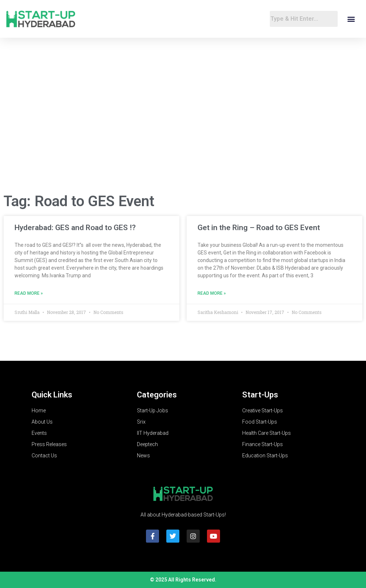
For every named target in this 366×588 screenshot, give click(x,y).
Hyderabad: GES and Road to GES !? (75, 228)
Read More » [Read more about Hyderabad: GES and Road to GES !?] (29, 293)
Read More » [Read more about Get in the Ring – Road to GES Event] (212, 293)
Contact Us (44, 456)
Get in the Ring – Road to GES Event (259, 228)
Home (39, 411)
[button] (351, 19)
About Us (42, 422)
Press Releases (49, 444)
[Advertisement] (183, 129)
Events (39, 433)
